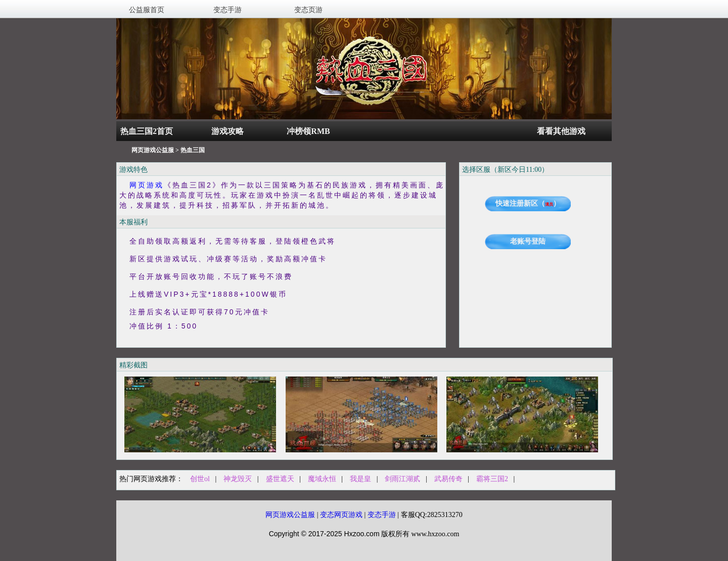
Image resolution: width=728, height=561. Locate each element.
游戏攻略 (227, 131)
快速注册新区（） (528, 203)
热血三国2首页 (147, 131)
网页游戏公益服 (153, 150)
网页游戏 (147, 185)
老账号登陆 (528, 241)
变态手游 (227, 10)
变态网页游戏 (341, 515)
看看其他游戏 (561, 131)
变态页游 (308, 10)
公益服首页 (147, 10)
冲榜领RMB (308, 131)
